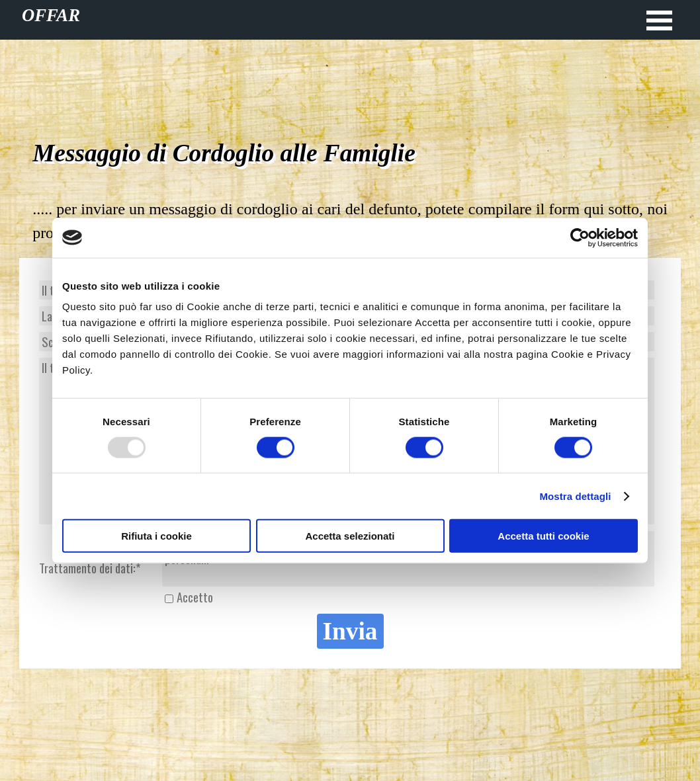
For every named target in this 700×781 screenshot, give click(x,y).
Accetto (195, 597)
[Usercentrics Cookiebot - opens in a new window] (580, 237)
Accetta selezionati (350, 536)
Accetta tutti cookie (543, 536)
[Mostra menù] (659, 20)
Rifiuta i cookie (156, 536)
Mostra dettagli (575, 496)
